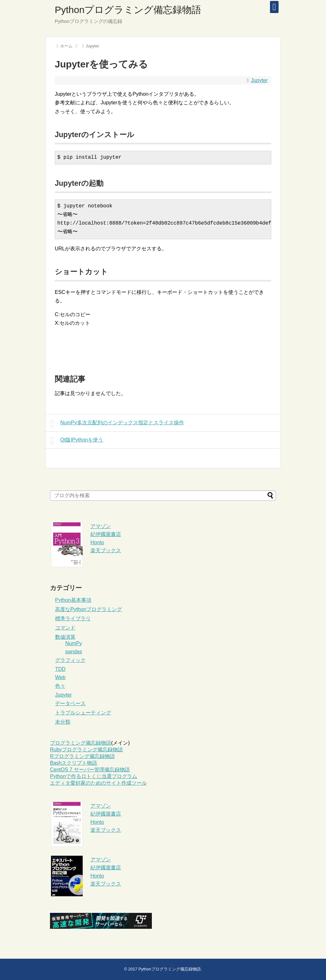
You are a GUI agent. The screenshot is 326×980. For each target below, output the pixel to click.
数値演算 (65, 637)
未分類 (63, 722)
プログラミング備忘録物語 (81, 743)
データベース (70, 703)
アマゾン (101, 526)
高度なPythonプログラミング (89, 609)
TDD (60, 669)
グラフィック (70, 660)
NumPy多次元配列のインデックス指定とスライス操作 (117, 423)
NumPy (74, 643)
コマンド (65, 628)
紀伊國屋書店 (106, 534)
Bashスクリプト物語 (74, 763)
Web (60, 677)
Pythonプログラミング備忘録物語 (128, 10)
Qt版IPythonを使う (77, 441)
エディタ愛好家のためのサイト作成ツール (98, 783)
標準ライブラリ (73, 619)
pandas (74, 652)
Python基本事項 (73, 600)
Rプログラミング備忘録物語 (82, 756)
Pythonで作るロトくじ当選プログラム (94, 776)
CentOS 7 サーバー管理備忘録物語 (90, 770)
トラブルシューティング (83, 713)
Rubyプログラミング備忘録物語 (86, 750)
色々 (60, 686)
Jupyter (259, 80)
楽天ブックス (106, 550)
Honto (97, 542)
